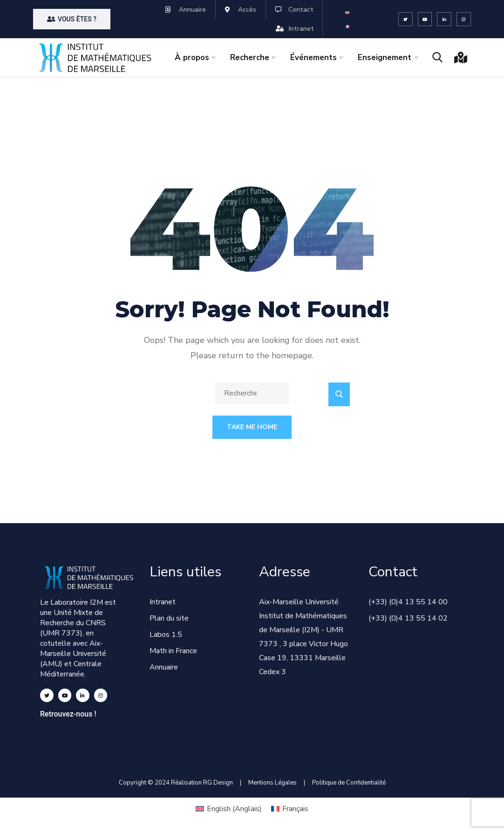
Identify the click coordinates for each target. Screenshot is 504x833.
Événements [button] (313, 58)
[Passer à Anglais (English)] (229, 809)
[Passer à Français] (347, 26)
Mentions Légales (272, 783)
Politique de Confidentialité (349, 783)
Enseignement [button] (385, 58)
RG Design (221, 783)
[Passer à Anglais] (347, 12)
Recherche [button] (250, 58)
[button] (72, 19)
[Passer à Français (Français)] (290, 809)
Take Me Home (252, 427)
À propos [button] (192, 58)
